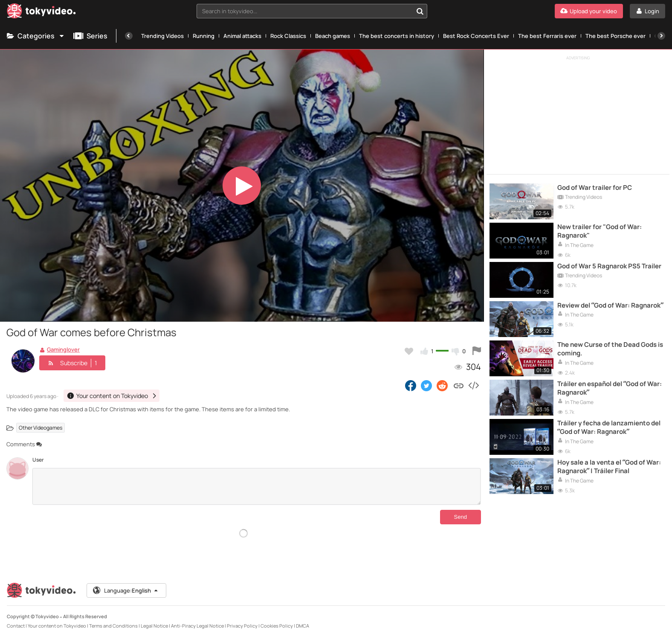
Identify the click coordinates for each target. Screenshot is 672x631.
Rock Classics (288, 36)
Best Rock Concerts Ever (476, 36)
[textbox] (304, 11)
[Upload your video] (589, 11)
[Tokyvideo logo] (41, 13)
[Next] (661, 36)
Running (204, 36)
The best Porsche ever (616, 36)
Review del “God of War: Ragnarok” (610, 305)
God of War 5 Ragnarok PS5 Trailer (609, 266)
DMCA (303, 619)
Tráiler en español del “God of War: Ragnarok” (610, 388)
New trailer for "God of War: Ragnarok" (600, 231)
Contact (16, 619)
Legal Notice (154, 619)
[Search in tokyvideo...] (420, 11)
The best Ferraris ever (547, 36)
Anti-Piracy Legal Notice (197, 619)
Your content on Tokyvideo (57, 619)
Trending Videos (162, 36)
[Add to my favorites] (409, 351)
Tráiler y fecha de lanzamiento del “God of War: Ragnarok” (609, 427)
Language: (126, 584)
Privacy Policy (242, 619)
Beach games (333, 36)
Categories (36, 36)
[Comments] (256, 486)
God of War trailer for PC (595, 188)
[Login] (647, 11)
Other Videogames (41, 428)
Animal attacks (242, 36)
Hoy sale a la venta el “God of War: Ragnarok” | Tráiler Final (609, 467)
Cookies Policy (277, 619)
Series (90, 36)
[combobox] (312, 11)
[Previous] (129, 36)
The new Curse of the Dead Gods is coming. (610, 349)
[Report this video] (477, 351)
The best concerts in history (397, 36)
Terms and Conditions (113, 619)
